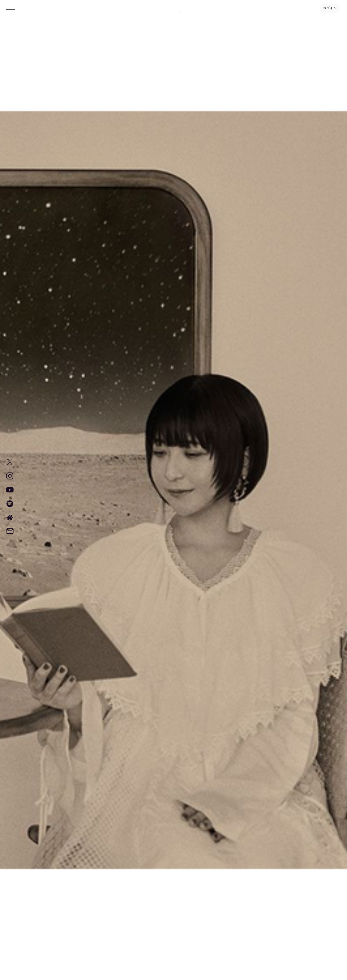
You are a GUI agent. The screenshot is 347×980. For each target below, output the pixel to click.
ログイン (330, 8)
